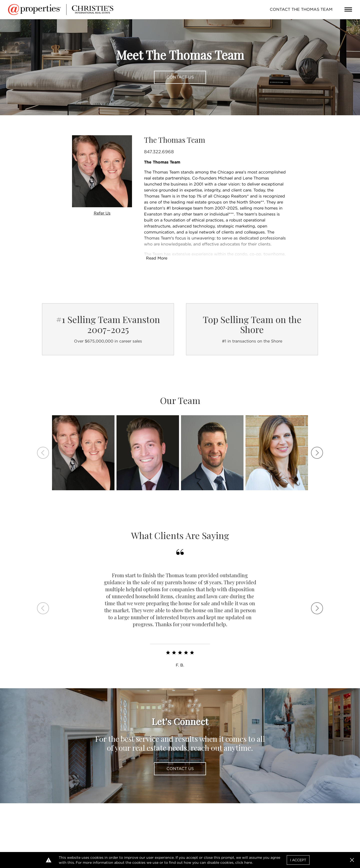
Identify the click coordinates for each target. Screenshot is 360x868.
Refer (102, 213)
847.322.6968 (159, 152)
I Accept (298, 860)
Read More (157, 258)
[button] (352, 860)
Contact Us (180, 77)
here (248, 862)
